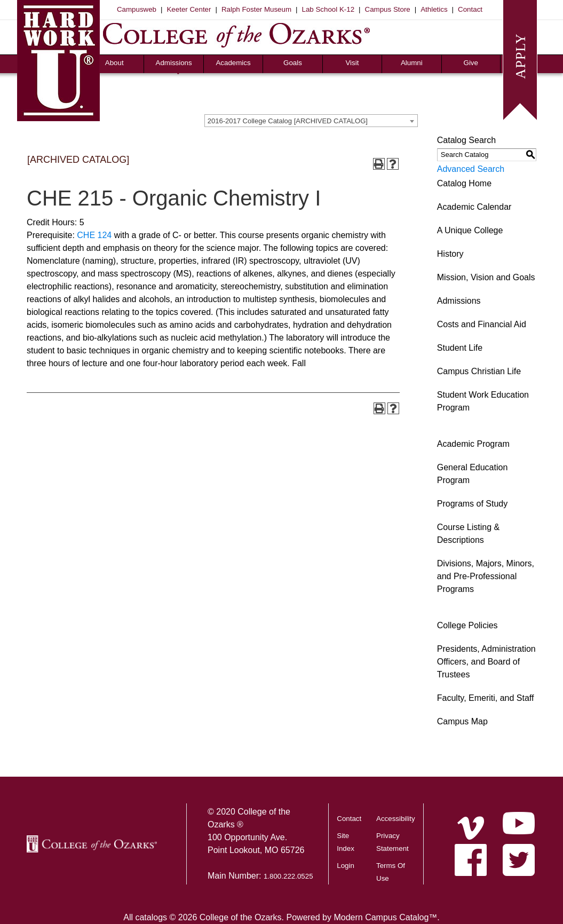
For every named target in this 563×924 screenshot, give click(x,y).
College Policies (467, 625)
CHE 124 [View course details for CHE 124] (94, 235)
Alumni (412, 63)
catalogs (151, 917)
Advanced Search (471, 169)
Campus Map (462, 721)
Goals (293, 63)
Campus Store (388, 9)
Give (471, 63)
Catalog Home (464, 183)
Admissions (174, 63)
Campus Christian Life (479, 371)
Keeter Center (189, 9)
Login (346, 866)
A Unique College (470, 230)
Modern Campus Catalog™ (385, 917)
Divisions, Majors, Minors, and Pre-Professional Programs (486, 576)
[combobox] (311, 121)
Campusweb (137, 9)
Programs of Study (473, 504)
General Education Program (473, 474)
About (114, 63)
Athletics (434, 9)
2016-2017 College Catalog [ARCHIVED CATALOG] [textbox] (288, 121)
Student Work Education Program (483, 401)
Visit (352, 63)
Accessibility (396, 819)
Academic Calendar (474, 207)
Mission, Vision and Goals (486, 277)
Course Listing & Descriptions (468, 534)
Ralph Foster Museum (256, 9)
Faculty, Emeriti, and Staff (486, 698)
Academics (233, 63)
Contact (470, 9)
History (450, 254)
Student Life (460, 348)
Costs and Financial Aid (482, 324)
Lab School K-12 (328, 9)
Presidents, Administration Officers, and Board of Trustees (486, 662)
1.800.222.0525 (288, 876)
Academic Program (473, 444)
